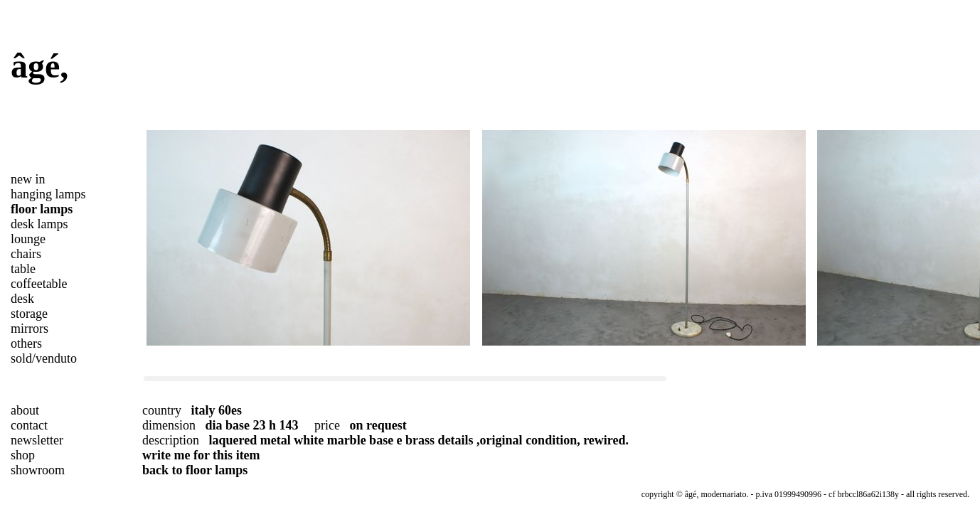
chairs (26, 254)
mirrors (30, 329)
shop (23, 455)
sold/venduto (44, 358)
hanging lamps (48, 194)
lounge (28, 239)
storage (29, 314)
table (23, 269)
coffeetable (39, 284)
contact (29, 425)
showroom (38, 470)
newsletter (37, 440)
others (26, 343)
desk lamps (39, 224)
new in (28, 179)
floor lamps (42, 209)
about (25, 410)
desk (22, 299)
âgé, (39, 66)
